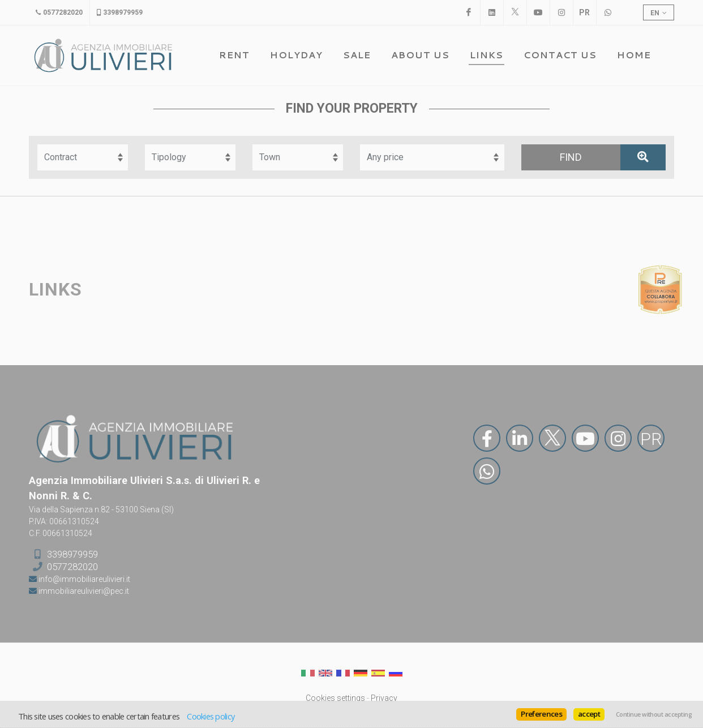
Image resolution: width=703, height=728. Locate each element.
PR (651, 439)
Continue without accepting (654, 714)
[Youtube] (538, 12)
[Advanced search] (643, 157)
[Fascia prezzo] (432, 157)
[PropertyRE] (585, 12)
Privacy (384, 698)
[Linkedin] (492, 12)
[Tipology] (190, 157)
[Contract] (83, 157)
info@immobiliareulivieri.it (83, 579)
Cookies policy (211, 716)
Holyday (296, 55)
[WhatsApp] (608, 12)
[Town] (298, 157)
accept (589, 714)
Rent (234, 55)
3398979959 (72, 554)
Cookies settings (335, 698)
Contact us (560, 55)
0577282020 (72, 567)
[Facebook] (469, 12)
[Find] (571, 157)
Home (634, 55)
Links (486, 55)
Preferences (541, 714)
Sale (357, 55)
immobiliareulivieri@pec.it (83, 591)
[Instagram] (561, 12)
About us (420, 55)
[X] (515, 12)
